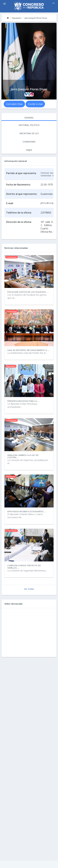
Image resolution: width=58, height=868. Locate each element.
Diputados (17, 18)
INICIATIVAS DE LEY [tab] (29, 133)
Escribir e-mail (35, 104)
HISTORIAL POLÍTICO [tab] (29, 125)
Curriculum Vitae (14, 104)
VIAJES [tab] (29, 150)
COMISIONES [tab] (29, 142)
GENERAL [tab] (29, 118)
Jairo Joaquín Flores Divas (36, 18)
